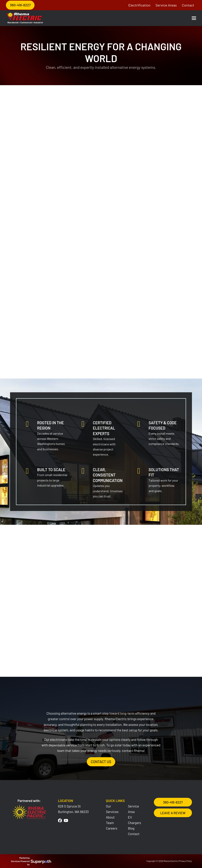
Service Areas (166, 5)
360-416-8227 (20, 5)
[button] (194, 18)
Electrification (139, 5)
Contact (188, 5)
